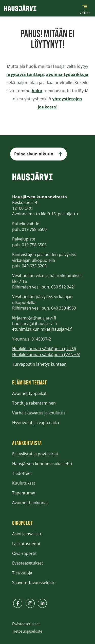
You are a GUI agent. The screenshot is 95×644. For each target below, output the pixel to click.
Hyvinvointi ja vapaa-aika (36, 423)
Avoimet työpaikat (29, 393)
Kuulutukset (24, 483)
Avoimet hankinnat (30, 503)
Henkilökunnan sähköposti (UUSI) (44, 349)
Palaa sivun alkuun (39, 154)
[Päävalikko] (85, 8)
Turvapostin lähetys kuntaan (39, 364)
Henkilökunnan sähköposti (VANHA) (46, 355)
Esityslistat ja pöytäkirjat (35, 454)
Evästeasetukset (28, 563)
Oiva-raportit (24, 553)
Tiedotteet (22, 473)
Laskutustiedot (26, 544)
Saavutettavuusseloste (34, 583)
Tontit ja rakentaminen (34, 403)
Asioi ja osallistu (27, 534)
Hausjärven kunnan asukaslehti (42, 464)
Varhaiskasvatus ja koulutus (39, 413)
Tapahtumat (24, 493)
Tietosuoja (22, 573)
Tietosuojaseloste (27, 631)
